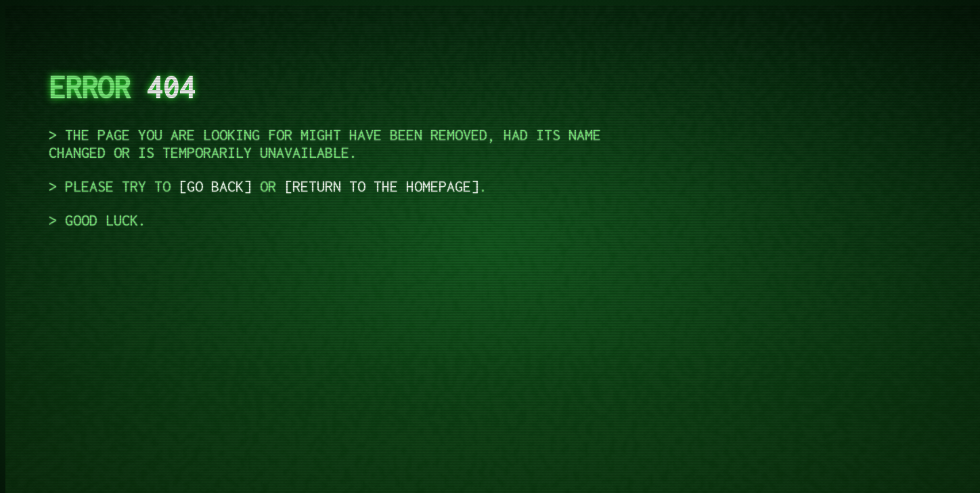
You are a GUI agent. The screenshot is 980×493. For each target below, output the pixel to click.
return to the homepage (382, 186)
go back (215, 186)
